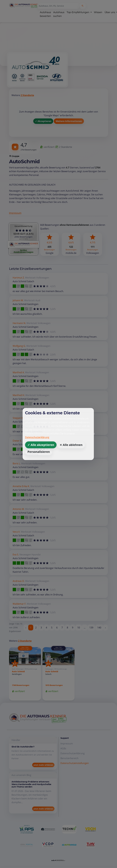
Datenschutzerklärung (37, 437)
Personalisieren (39, 452)
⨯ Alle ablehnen (71, 445)
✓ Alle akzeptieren (41, 445)
